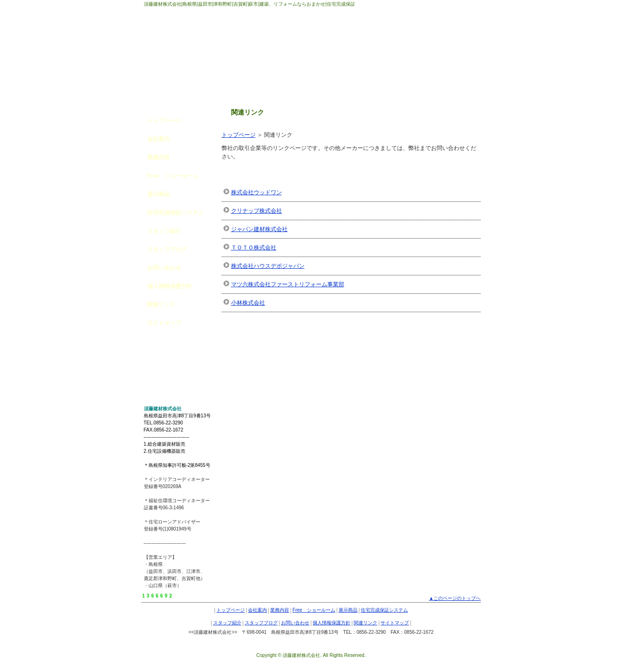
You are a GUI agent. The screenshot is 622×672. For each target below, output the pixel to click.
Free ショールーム (173, 176)
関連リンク (161, 305)
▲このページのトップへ (455, 598)
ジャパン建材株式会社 (259, 229)
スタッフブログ (167, 249)
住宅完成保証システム (175, 213)
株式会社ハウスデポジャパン (268, 266)
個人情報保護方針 (170, 286)
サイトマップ (164, 323)
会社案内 (158, 139)
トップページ (239, 135)
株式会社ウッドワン (257, 192)
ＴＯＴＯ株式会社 (254, 248)
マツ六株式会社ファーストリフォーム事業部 (288, 284)
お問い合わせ (164, 268)
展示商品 (158, 194)
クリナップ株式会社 (257, 211)
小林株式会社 (248, 303)
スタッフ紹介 (164, 231)
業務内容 (158, 158)
